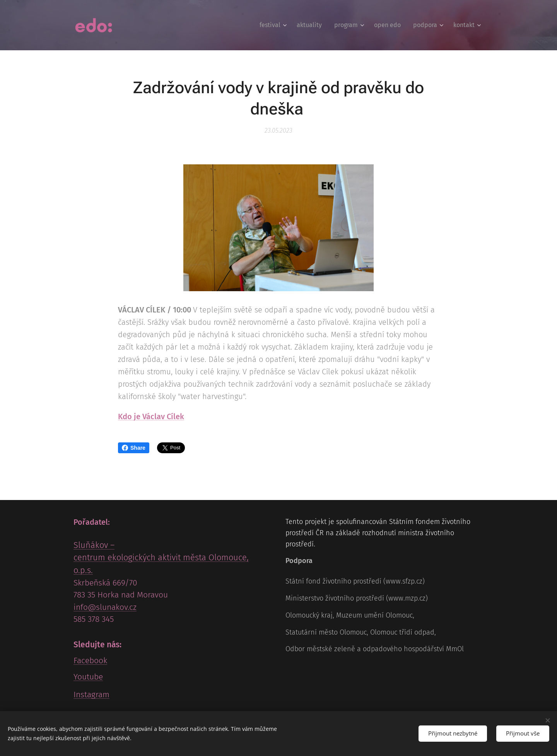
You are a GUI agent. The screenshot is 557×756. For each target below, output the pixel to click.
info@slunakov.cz (105, 607)
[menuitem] (274, 25)
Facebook (90, 660)
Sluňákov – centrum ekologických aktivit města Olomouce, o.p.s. (161, 558)
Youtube (88, 677)
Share (134, 448)
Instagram (91, 695)
